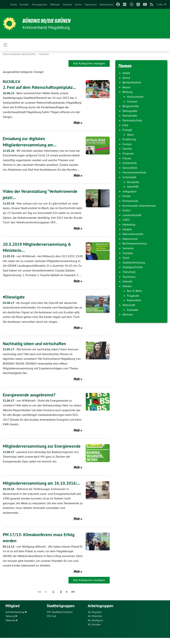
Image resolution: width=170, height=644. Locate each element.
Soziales (128, 253)
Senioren (128, 248)
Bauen (126, 87)
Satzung (10, 622)
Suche (78, 4)
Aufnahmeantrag (15, 618)
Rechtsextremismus (135, 243)
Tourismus (129, 277)
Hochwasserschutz (134, 172)
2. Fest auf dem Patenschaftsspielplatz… (41, 87)
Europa (127, 144)
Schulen (132, 101)
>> (73, 598)
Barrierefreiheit (132, 82)
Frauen (127, 158)
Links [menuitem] (160, 4)
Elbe (125, 125)
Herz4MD (133, 187)
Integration (130, 191)
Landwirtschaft (132, 215)
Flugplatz (133, 296)
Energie (127, 130)
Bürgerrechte (131, 106)
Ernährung (129, 139)
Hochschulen (135, 97)
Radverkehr (134, 300)
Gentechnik (130, 163)
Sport (126, 258)
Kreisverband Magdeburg (19, 54)
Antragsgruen (39, 4)
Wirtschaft (129, 305)
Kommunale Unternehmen (139, 206)
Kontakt (24, 4)
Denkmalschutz (132, 120)
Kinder (127, 196)
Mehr (77, 123)
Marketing (129, 224)
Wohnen (128, 314)
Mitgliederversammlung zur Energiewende (43, 446)
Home (14, 4)
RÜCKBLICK (12, 82)
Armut (126, 78)
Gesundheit (130, 168)
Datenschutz (107, 4)
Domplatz (133, 182)
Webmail (55, 4)
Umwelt (127, 281)
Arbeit (126, 73)
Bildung (127, 92)
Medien (127, 229)
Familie (127, 149)
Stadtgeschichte (133, 267)
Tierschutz (129, 272)
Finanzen (128, 153)
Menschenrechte (133, 234)
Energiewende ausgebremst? (30, 395)
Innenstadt (129, 177)
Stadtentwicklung (134, 262)
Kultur (126, 210)
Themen (44, 54)
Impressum (91, 4)
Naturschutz (130, 239)
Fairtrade (133, 310)
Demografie (130, 111)
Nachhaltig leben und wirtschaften (35, 343)
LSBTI (126, 220)
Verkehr (127, 286)
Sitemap (67, 4)
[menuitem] (14, 4)
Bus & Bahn (134, 291)
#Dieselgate (14, 297)
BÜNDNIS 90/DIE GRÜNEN (49, 21)
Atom (130, 135)
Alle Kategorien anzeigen (89, 63)
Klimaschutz (130, 201)
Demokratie (130, 115)
